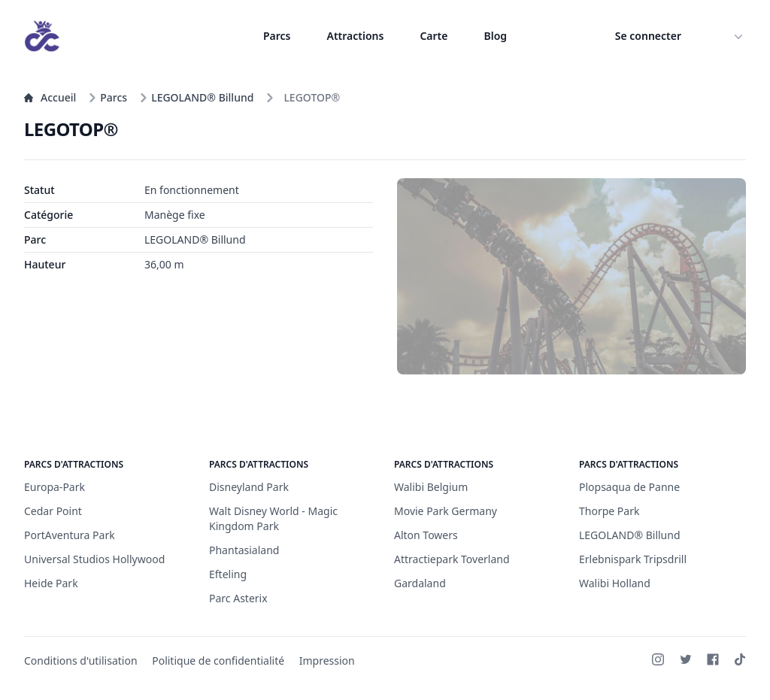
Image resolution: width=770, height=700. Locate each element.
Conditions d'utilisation (81, 661)
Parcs (277, 36)
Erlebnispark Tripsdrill (633, 559)
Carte (434, 36)
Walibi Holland (615, 583)
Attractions (355, 36)
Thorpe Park (609, 511)
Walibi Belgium (431, 487)
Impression (327, 661)
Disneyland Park (249, 487)
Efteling (228, 574)
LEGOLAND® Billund (196, 97)
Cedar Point (53, 511)
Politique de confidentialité (218, 661)
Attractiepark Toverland (452, 559)
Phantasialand (244, 550)
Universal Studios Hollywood (94, 559)
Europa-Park (55, 487)
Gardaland (420, 583)
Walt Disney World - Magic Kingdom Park (273, 518)
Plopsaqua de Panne (629, 487)
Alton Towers (426, 535)
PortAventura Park (70, 535)
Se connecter (648, 36)
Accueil (50, 97)
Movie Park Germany (446, 511)
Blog (495, 36)
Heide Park (51, 583)
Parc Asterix (238, 598)
